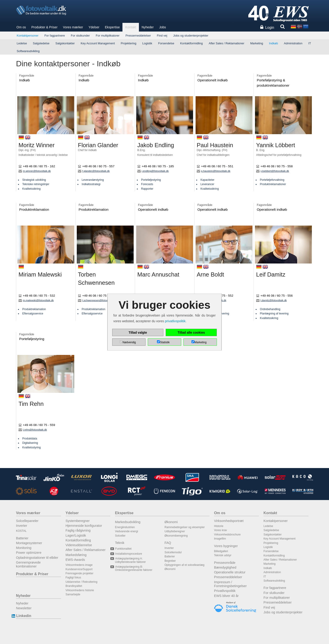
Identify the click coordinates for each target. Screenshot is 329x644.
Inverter (22, 526)
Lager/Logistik (76, 535)
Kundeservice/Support (79, 569)
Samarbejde (73, 594)
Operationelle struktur (230, 572)
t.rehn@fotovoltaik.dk (33, 430)
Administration (293, 43)
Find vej (162, 36)
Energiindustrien (125, 527)
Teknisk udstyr (223, 555)
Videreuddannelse (79, 545)
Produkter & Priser (44, 27)
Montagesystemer (29, 543)
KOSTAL (21, 531)
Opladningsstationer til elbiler (37, 558)
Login (270, 28)
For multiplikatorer (108, 36)
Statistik (165, 342)
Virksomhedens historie (80, 590)
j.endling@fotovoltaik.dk (153, 171)
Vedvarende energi (126, 531)
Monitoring (24, 548)
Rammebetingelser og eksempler (185, 527)
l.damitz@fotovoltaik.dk (271, 300)
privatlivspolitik (175, 321)
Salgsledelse (41, 43)
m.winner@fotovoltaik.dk (35, 171)
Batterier (22, 538)
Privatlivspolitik (225, 591)
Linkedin (24, 616)
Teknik (120, 543)
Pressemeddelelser (138, 36)
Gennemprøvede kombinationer (28, 564)
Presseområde (225, 563)
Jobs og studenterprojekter (191, 36)
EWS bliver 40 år (226, 596)
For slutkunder (80, 36)
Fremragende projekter (80, 573)
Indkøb (273, 43)
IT (310, 43)
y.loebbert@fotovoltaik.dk (273, 171)
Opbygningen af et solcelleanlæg (184, 565)
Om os (21, 27)
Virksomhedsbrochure (227, 535)
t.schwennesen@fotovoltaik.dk (97, 300)
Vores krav (221, 530)
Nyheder (148, 27)
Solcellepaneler (27, 521)
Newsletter (24, 608)
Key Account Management (98, 43)
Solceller (120, 536)
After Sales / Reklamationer (226, 43)
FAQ (168, 543)
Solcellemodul (173, 552)
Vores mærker (73, 27)
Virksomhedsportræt (229, 521)
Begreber (170, 561)
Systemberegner (78, 521)
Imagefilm (220, 539)
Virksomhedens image (79, 565)
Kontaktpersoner (28, 36)
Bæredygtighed (225, 567)
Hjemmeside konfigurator (84, 526)
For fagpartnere (55, 36)
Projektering (128, 43)
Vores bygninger (226, 546)
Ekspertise (112, 27)
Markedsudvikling (128, 522)
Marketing (257, 43)
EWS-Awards (75, 560)
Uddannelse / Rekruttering (81, 582)
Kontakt (131, 27)
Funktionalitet (123, 549)
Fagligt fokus (73, 577)
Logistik (147, 43)
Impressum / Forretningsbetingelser (230, 584)
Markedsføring (76, 555)
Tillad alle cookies (191, 332)
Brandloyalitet (74, 586)
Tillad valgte (138, 332)
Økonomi (171, 522)
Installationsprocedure (128, 554)
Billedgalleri (221, 551)
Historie (219, 526)
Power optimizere (29, 553)
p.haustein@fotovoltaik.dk (214, 171)
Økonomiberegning (176, 536)
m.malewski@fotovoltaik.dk (36, 300)
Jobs (163, 27)
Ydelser (94, 27)
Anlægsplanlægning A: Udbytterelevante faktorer (130, 560)
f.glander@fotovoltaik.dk (94, 171)
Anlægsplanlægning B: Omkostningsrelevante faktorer (134, 568)
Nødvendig (129, 342)
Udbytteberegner (175, 531)
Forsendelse (166, 43)
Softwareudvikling (28, 51)
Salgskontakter (65, 43)
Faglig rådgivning (78, 530)
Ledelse (22, 43)
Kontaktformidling (192, 43)
